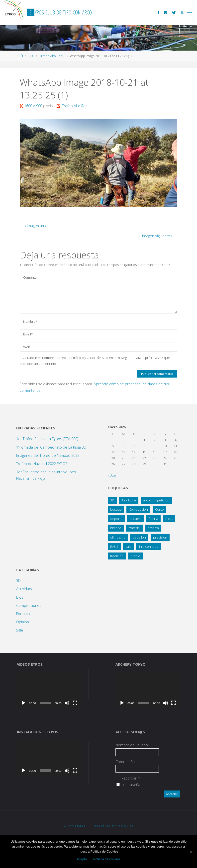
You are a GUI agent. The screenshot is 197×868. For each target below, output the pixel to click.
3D (31, 56)
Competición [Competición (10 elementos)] (138, 509)
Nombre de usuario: (132, 745)
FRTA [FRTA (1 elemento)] (169, 519)
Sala (20, 630)
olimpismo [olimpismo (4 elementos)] (118, 537)
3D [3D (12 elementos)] (112, 500)
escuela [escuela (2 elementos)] (136, 519)
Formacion (25, 614)
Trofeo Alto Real (51, 56)
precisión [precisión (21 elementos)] (160, 537)
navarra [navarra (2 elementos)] (153, 528)
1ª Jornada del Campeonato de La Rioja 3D (51, 447)
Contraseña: (125, 762)
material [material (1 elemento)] (134, 528)
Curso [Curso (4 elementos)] (159, 509)
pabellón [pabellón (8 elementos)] (139, 537)
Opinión (23, 622)
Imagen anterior (38, 226)
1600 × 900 (34, 106)
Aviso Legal (75, 826)
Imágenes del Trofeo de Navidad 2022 (48, 455)
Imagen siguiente (158, 236)
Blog (20, 597)
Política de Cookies (114, 826)
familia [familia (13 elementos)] (153, 519)
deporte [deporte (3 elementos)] (116, 519)
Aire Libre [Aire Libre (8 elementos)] (129, 500)
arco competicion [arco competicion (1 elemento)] (156, 500)
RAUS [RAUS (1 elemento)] (114, 547)
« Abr (112, 475)
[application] (49, 690)
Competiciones (29, 605)
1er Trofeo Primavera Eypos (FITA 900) (47, 439)
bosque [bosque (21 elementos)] (116, 509)
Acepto (82, 859)
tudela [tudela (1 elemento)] (135, 556)
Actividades (26, 589)
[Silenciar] (67, 703)
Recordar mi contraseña (131, 781)
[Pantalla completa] (75, 703)
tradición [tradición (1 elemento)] (117, 556)
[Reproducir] (23, 703)
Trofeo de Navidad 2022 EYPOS (42, 464)
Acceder (172, 794)
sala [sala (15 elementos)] (129, 547)
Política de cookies (107, 859)
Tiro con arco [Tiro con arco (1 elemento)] (148, 547)
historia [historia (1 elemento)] (116, 528)
